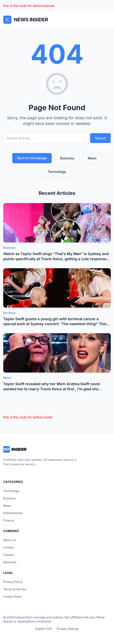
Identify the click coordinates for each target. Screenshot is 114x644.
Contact (9, 547)
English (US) (44, 629)
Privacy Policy (13, 582)
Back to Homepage (32, 158)
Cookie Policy (13, 597)
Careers (9, 555)
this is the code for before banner (29, 6)
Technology (57, 172)
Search (100, 138)
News (92, 158)
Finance (9, 520)
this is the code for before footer (28, 417)
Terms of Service (15, 589)
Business (67, 158)
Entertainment (13, 513)
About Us (10, 540)
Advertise (10, 562)
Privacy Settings (68, 629)
